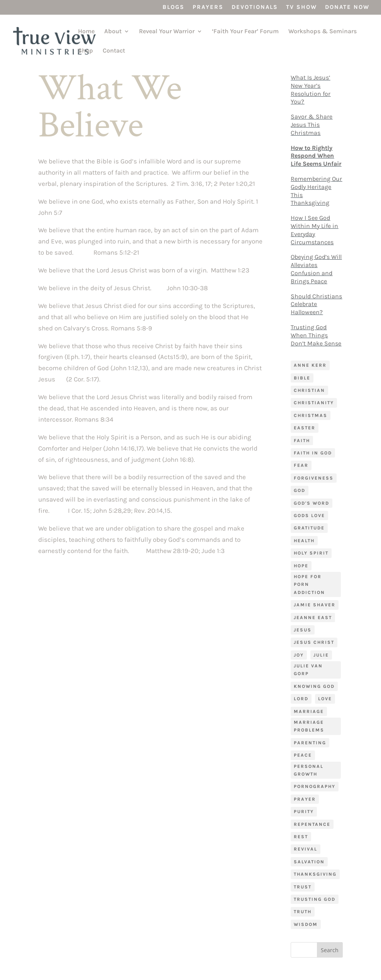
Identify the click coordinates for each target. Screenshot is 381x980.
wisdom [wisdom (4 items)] (306, 924)
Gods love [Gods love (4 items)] (309, 516)
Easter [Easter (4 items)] (305, 428)
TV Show (301, 7)
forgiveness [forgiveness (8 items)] (314, 478)
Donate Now (347, 7)
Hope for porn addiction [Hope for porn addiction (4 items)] (309, 584)
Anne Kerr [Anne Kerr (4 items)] (310, 365)
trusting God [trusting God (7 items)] (315, 899)
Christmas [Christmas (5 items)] (311, 415)
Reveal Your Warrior (167, 32)
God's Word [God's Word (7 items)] (312, 503)
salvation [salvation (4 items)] (309, 862)
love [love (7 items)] (325, 699)
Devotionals (255, 7)
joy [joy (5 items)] (299, 655)
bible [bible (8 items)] (302, 378)
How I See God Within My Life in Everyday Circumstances (314, 230)
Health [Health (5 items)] (304, 541)
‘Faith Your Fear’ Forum (245, 32)
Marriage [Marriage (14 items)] (309, 711)
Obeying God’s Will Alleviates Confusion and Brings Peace (316, 269)
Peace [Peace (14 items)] (303, 755)
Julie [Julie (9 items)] (321, 655)
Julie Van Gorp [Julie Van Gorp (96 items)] (308, 670)
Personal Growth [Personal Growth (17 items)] (309, 770)
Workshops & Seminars (323, 32)
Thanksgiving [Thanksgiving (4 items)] (315, 874)
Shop (86, 51)
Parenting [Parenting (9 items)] (310, 743)
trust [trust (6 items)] (303, 887)
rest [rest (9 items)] (301, 837)
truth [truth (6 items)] (303, 912)
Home (86, 32)
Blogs (174, 7)
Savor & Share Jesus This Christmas (312, 125)
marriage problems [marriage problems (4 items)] (309, 726)
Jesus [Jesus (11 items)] (303, 630)
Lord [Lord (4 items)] (301, 699)
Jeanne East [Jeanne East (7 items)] (313, 618)
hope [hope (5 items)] (301, 566)
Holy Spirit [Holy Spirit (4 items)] (311, 553)
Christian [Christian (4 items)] (309, 390)
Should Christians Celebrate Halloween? (316, 304)
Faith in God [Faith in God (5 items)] (313, 453)
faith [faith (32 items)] (302, 441)
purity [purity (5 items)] (304, 812)
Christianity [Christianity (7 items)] (314, 403)
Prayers (208, 7)
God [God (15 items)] (300, 490)
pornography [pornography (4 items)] (315, 786)
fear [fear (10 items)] (301, 465)
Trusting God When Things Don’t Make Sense (316, 335)
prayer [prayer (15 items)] (305, 799)
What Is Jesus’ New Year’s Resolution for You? (311, 89)
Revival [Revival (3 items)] (306, 849)
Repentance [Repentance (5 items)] (312, 824)
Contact (114, 51)
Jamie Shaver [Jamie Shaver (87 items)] (315, 605)
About (113, 32)
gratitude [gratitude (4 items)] (309, 528)
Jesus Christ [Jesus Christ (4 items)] (314, 642)
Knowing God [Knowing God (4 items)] (314, 686)
